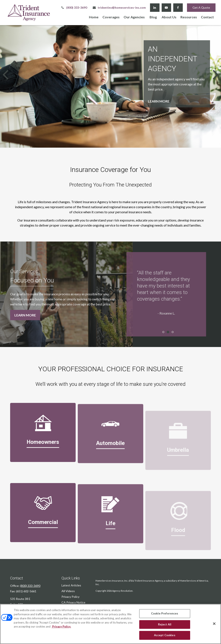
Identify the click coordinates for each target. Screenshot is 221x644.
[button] (94, 17)
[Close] (214, 624)
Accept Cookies (165, 635)
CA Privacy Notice (73, 602)
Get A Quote (201, 7)
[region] (110, 624)
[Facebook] (178, 8)
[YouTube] (166, 8)
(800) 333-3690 (74, 7)
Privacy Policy (70, 597)
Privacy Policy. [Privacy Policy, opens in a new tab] (61, 626)
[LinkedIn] (155, 8)
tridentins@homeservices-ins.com (119, 7)
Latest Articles (71, 585)
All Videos (68, 591)
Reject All (165, 624)
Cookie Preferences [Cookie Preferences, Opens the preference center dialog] (165, 613)
